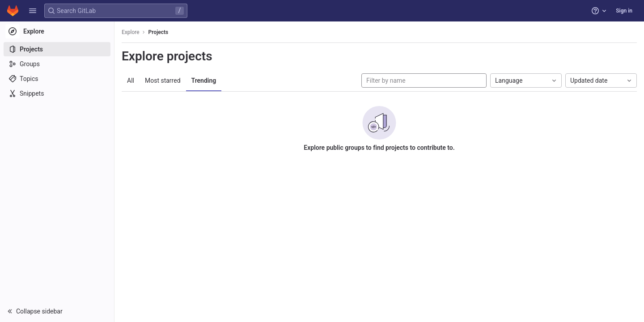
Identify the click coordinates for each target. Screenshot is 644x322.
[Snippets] (57, 93)
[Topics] (57, 79)
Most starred (163, 80)
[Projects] (57, 49)
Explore (131, 32)
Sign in (624, 11)
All (131, 80)
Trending (204, 80)
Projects (159, 32)
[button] (33, 11)
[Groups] (57, 64)
